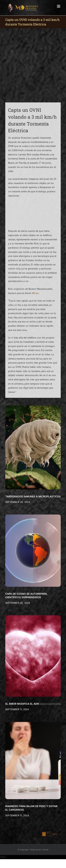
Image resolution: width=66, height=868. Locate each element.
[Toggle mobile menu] (59, 6)
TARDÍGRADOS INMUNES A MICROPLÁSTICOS (33, 496)
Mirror (35, 293)
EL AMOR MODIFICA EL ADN (22, 704)
